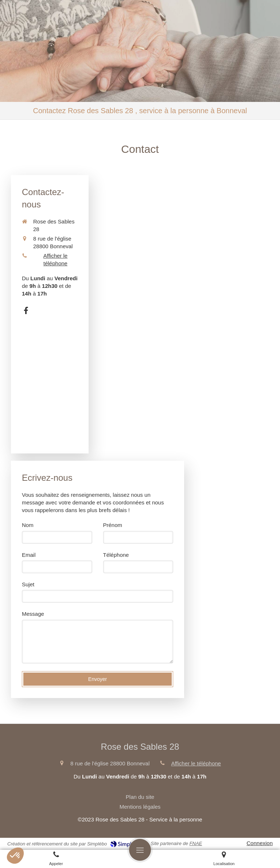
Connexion (260, 843)
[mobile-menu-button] (140, 850)
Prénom (113, 525)
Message (33, 614)
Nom (28, 525)
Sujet (28, 584)
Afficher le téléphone (55, 259)
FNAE (196, 843)
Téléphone (116, 555)
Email (29, 555)
